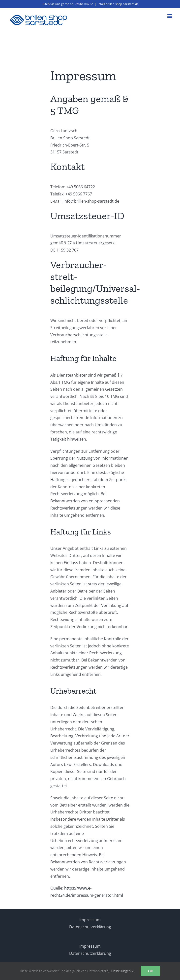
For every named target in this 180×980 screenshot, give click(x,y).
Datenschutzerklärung (90, 927)
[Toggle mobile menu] (170, 16)
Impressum (90, 920)
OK (150, 971)
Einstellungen (122, 971)
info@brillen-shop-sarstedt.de (118, 4)
